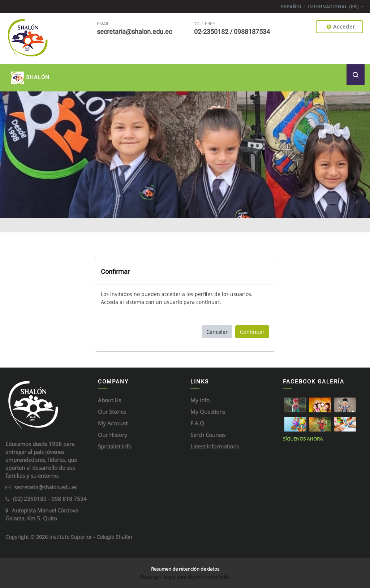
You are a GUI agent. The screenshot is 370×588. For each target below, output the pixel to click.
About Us (109, 400)
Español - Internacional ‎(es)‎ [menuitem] (320, 7)
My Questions (208, 412)
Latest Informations (215, 446)
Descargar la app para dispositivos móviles (185, 577)
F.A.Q (197, 423)
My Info (200, 400)
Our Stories (112, 412)
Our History (113, 435)
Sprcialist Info (115, 446)
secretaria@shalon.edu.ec (46, 487)
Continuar (252, 332)
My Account (113, 423)
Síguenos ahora (303, 439)
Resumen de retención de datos (185, 569)
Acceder (341, 27)
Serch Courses (208, 435)
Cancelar (217, 332)
